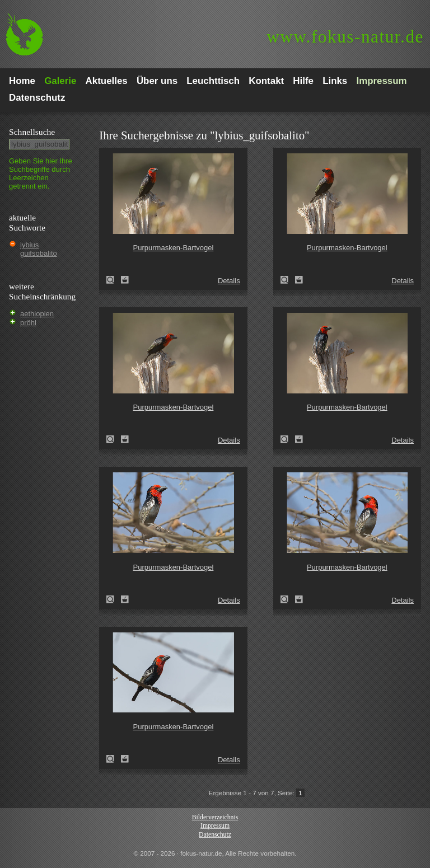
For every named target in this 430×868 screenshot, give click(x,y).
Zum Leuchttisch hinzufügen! (125, 280)
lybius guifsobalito (39, 249)
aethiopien (37, 314)
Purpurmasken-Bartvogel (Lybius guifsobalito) (114, 280)
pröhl (28, 323)
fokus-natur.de (345, 37)
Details (229, 281)
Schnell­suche (32, 132)
